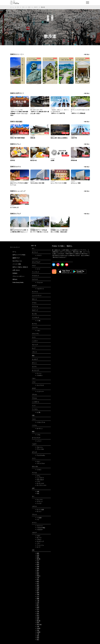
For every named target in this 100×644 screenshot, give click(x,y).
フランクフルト (40, 463)
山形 (37, 578)
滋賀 (37, 585)
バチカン (38, 540)
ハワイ (38, 482)
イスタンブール (40, 422)
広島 (37, 611)
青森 (37, 589)
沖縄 (37, 595)
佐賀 (37, 555)
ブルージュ (39, 447)
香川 (37, 591)
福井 (37, 570)
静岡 (37, 608)
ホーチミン (39, 429)
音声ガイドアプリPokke (19, 255)
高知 (37, 563)
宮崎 (37, 566)
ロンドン (38, 511)
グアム (38, 476)
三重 (37, 634)
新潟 (37, 615)
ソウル (38, 435)
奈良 (37, 613)
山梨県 (38, 632)
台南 (37, 492)
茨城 (37, 617)
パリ (37, 520)
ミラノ (38, 543)
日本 (23, 7)
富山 (37, 572)
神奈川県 (38, 625)
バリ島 (38, 321)
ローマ (38, 547)
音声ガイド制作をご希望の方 (20, 267)
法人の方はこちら (17, 261)
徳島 (37, 553)
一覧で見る (86, 54)
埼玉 (37, 580)
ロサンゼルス (39, 480)
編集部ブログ (16, 258)
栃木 (37, 604)
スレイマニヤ (39, 385)
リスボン (38, 470)
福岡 (37, 593)
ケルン (38, 462)
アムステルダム (40, 455)
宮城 (37, 587)
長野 (37, 619)
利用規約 (15, 273)
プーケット (39, 501)
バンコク (38, 503)
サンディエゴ (39, 483)
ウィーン (38, 373)
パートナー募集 (17, 264)
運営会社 (15, 279)
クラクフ (38, 255)
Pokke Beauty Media (18, 282)
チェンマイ (39, 500)
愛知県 (38, 621)
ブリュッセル (39, 449)
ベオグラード (39, 289)
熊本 (37, 574)
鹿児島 (38, 559)
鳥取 (37, 557)
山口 (37, 561)
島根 (37, 638)
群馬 (37, 623)
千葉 (37, 600)
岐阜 (37, 581)
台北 (37, 493)
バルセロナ (39, 530)
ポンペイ (38, 538)
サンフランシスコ (41, 485)
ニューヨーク (39, 478)
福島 (37, 568)
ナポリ (38, 536)
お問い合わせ (16, 270)
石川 (37, 610)
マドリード (39, 526)
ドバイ (38, 269)
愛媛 (37, 598)
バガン (38, 331)
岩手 (37, 583)
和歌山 (38, 576)
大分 (37, 596)
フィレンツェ (39, 545)
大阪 (37, 627)
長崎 (29, 7)
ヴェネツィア (39, 541)
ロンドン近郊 (39, 510)
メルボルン (39, 375)
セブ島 (38, 412)
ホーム (12, 7)
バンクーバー (39, 392)
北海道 (38, 628)
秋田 (37, 565)
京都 (37, 630)
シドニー (38, 441)
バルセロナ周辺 (40, 528)
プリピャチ (39, 283)
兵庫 (37, 602)
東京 (37, 640)
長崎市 (36, 7)
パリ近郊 (38, 518)
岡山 (37, 606)
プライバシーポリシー (18, 276)
